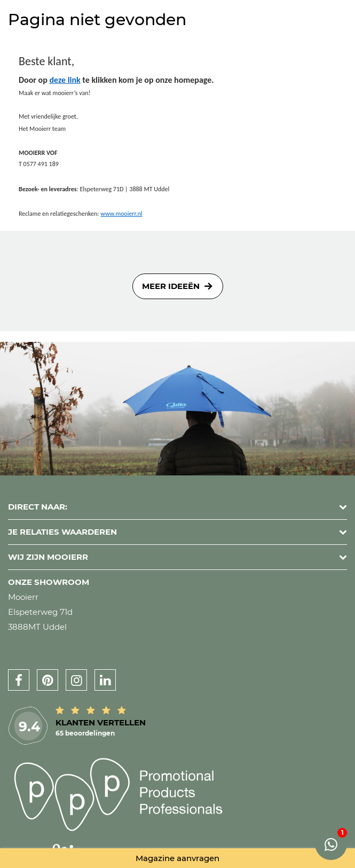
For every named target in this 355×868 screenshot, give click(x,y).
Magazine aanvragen (177, 858)
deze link (65, 80)
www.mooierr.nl (121, 214)
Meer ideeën (171, 286)
